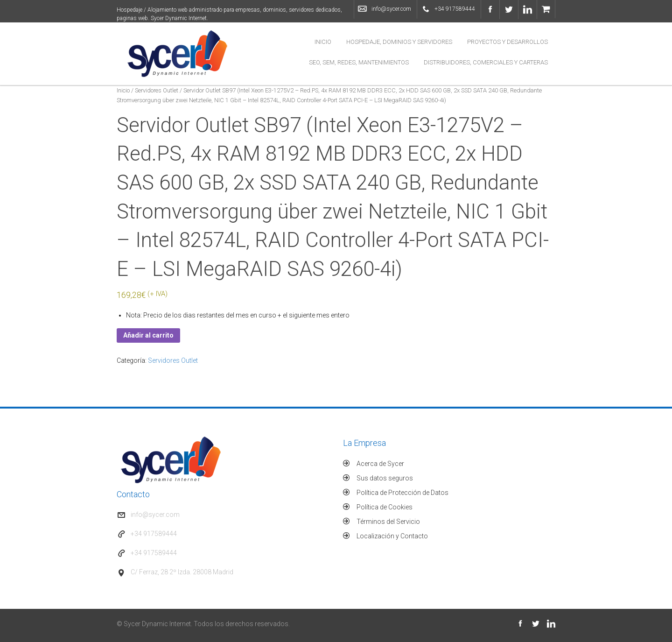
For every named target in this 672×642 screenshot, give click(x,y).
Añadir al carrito (148, 335)
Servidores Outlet (157, 90)
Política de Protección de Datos (402, 493)
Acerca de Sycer (380, 464)
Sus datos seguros (385, 478)
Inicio (323, 42)
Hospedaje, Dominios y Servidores (399, 42)
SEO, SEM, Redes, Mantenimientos (359, 62)
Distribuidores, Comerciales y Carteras (486, 62)
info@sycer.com (391, 9)
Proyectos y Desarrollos (507, 42)
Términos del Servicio (388, 522)
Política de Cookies (385, 507)
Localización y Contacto (392, 536)
